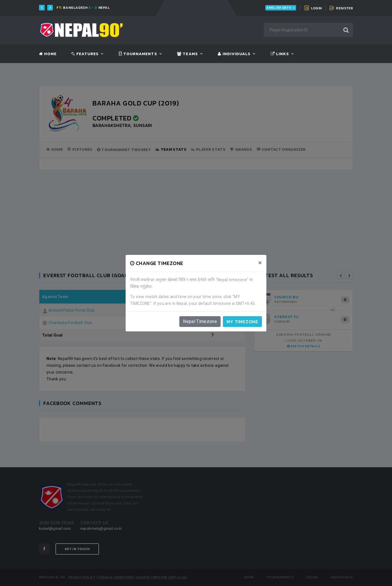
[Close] (260, 263)
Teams (187, 54)
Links (280, 54)
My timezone (242, 322)
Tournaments (138, 54)
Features (85, 54)
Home (48, 54)
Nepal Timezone (200, 321)
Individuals (234, 54)
